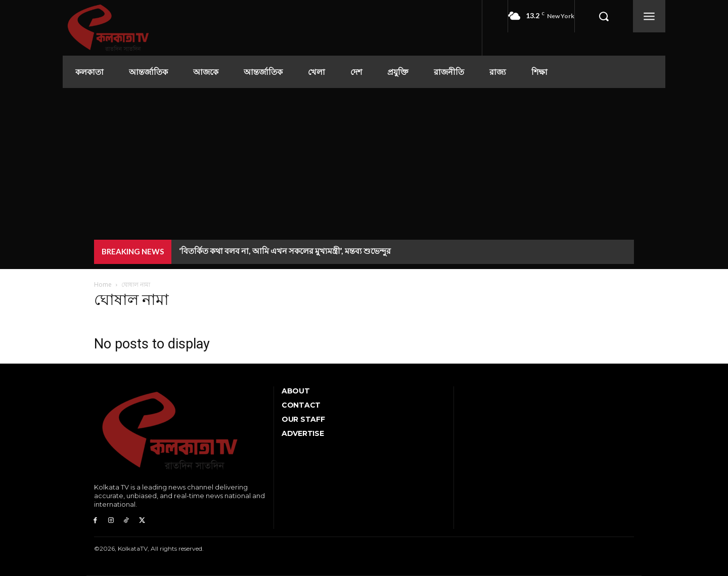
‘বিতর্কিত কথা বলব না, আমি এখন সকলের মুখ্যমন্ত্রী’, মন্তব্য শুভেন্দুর (285, 251)
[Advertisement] (364, 164)
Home (103, 284)
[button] (604, 16)
